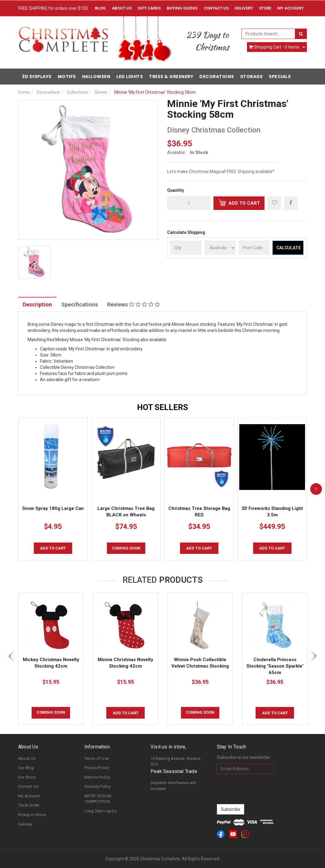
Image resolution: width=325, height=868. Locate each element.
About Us (122, 8)
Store (265, 8)
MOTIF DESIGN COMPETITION (98, 799)
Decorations (217, 77)
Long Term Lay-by (101, 811)
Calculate (289, 248)
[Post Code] (254, 248)
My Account (29, 796)
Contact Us (216, 8)
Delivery (244, 8)
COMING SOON (126, 548)
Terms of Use (97, 758)
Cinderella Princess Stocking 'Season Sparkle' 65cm (275, 666)
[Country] (220, 248)
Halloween (96, 77)
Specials (280, 77)
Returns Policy (97, 777)
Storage (252, 77)
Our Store (27, 777)
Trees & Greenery (171, 77)
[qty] (189, 203)
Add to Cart (239, 203)
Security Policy (98, 786)
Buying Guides (182, 8)
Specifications (80, 304)
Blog (100, 8)
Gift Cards (149, 8)
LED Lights (130, 77)
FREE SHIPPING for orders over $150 (53, 8)
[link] (221, 834)
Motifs (67, 77)
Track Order (29, 805)
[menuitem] (291, 203)
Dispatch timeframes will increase (173, 786)
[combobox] (268, 34)
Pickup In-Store (32, 815)
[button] (274, 203)
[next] (316, 489)
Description (37, 304)
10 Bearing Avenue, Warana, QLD (176, 761)
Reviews (134, 304)
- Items (274, 47)
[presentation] (264, 789)
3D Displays (37, 77)
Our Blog (26, 768)
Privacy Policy (97, 768)
